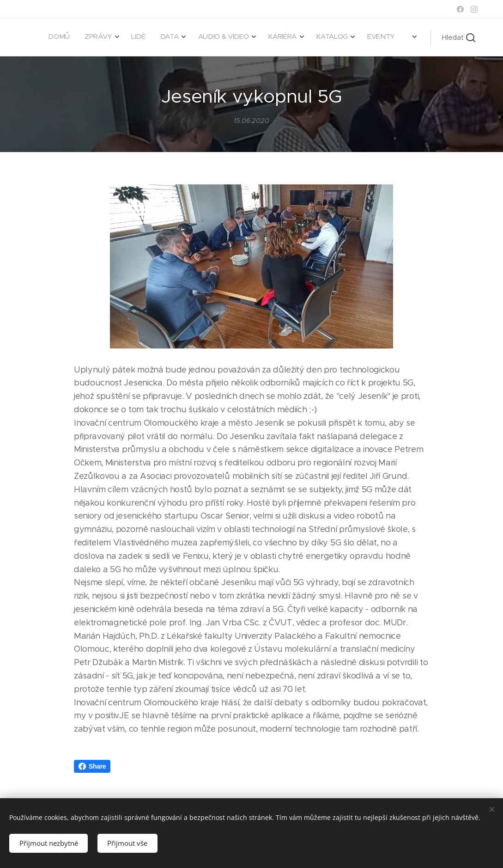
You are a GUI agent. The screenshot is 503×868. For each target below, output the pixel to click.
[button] (459, 37)
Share (92, 766)
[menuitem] (270, 37)
